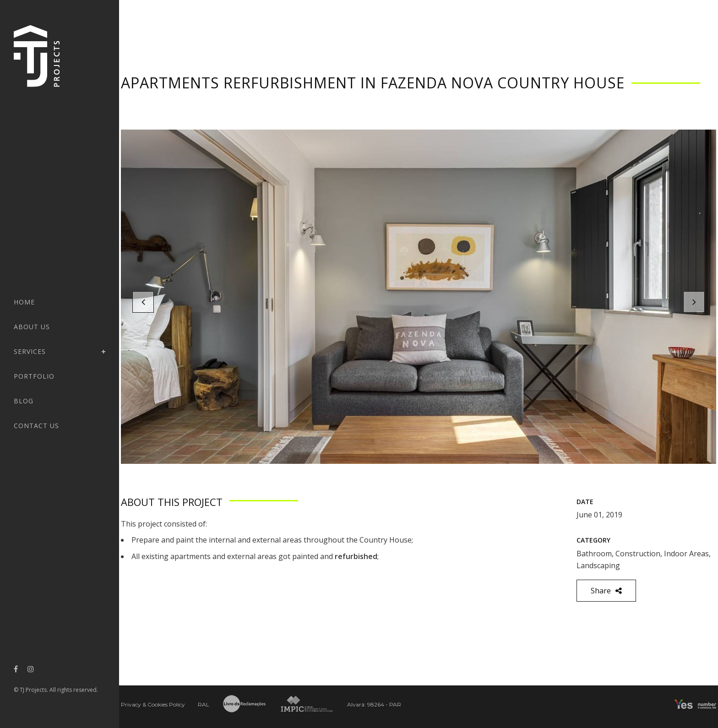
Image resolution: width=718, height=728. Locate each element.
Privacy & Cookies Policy (153, 704)
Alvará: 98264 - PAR (374, 704)
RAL (204, 704)
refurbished (356, 556)
